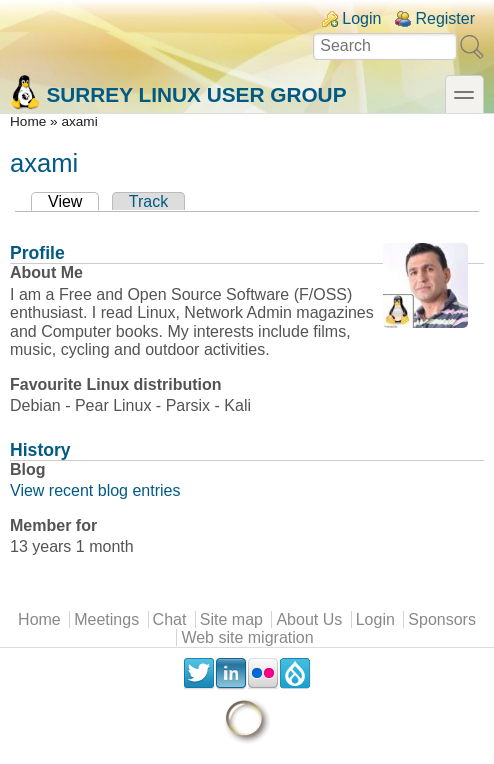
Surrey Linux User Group (178, 93)
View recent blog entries (95, 490)
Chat (170, 619)
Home (28, 121)
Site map (231, 619)
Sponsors (442, 619)
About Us (309, 619)
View (73, 201)
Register (445, 18)
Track (148, 201)
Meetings (106, 619)
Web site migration (247, 637)
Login (361, 18)
